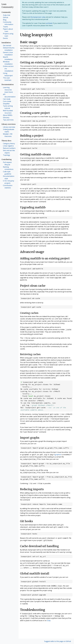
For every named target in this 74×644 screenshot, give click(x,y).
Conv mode (7, 101)
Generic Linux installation (8, 54)
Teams (5, 27)
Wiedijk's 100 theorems (8, 135)
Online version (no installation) (8, 69)
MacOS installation (8, 58)
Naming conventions (8, 168)
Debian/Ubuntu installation (9, 49)
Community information (8, 23)
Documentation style (9, 177)
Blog (5, 20)
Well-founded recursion (8, 112)
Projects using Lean (8, 35)
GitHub (6, 17)
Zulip (49, 620)
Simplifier (6, 104)
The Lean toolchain (7, 79)
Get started (7, 45)
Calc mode (7, 99)
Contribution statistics (8, 187)
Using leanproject (8, 74)
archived (49, 23)
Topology (7, 155)
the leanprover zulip (38, 17)
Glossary (6, 118)
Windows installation (8, 63)
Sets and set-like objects (9, 152)
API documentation (9, 96)
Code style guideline (7, 173)
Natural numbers (9, 148)
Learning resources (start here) (8, 90)
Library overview (9, 127)
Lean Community (8, 6)
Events (5, 38)
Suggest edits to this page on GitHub (58, 641)
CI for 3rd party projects (9, 182)
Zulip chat (7, 15)
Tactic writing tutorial (8, 107)
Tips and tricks (8, 120)
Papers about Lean (8, 30)
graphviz (58, 455)
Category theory (9, 144)
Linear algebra (8, 146)
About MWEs (8, 115)
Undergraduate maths (9, 131)
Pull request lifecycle (7, 163)
